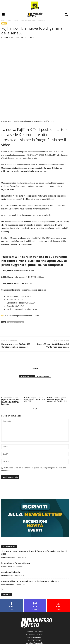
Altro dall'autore (43, 355)
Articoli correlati (27, 355)
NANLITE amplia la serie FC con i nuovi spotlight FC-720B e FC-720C (35, 379)
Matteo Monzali (7, 555)
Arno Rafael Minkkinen (12, 551)
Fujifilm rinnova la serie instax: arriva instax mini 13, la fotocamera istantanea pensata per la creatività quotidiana (11, 380)
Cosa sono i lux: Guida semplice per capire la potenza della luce (30, 560)
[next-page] (37, 388)
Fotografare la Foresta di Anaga (16, 542)
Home (3, 21)
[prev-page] (33, 388)
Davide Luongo (7, 545)
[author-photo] (35, 339)
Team (6, 37)
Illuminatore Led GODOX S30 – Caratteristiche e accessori (17, 325)
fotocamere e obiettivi (16, 301)
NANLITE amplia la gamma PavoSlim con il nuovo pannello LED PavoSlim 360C (57, 379)
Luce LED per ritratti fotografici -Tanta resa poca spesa (53, 325)
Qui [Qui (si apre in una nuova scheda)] (3, 295)
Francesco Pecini (7, 536)
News (9, 21)
